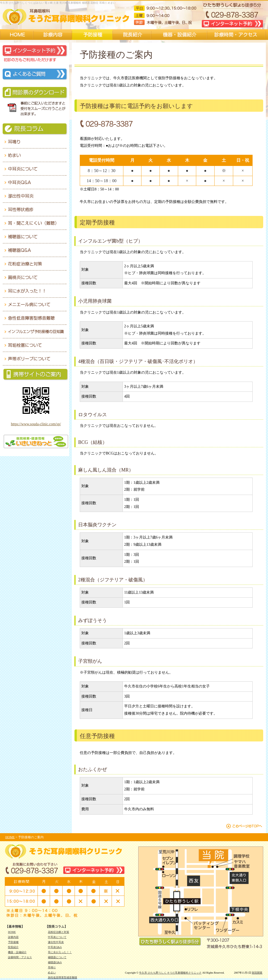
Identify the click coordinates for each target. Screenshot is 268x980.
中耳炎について (57, 937)
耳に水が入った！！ (60, 952)
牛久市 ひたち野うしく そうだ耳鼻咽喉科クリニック (170, 973)
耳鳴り (52, 967)
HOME (10, 837)
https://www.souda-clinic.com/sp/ (36, 424)
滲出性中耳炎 (56, 942)
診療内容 (13, 937)
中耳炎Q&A (55, 947)
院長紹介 (13, 947)
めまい (52, 972)
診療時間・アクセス (20, 957)
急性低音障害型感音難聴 (62, 977)
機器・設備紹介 (17, 952)
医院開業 (257, 973)
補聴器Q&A (55, 962)
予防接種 (13, 942)
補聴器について (57, 957)
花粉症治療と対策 (58, 932)
